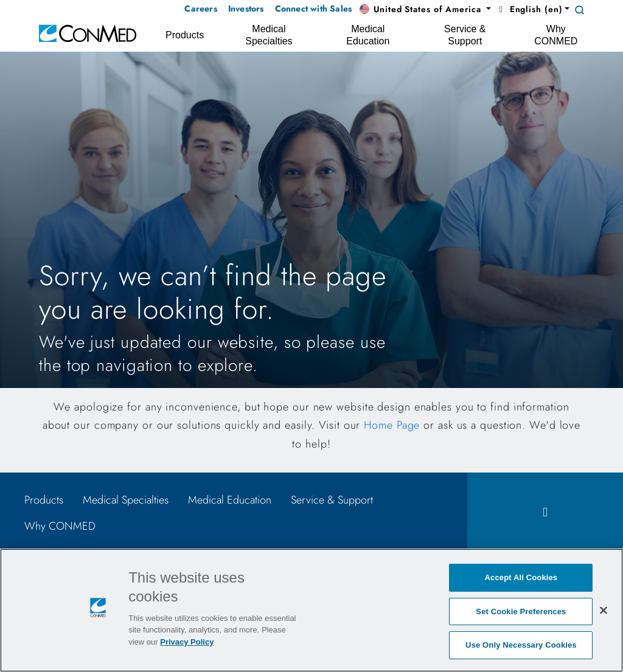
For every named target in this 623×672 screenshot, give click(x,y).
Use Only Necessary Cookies (521, 645)
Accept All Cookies (521, 577)
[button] (425, 10)
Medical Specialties (126, 500)
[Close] (604, 610)
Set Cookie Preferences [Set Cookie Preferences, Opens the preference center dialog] (521, 611)
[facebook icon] (545, 512)
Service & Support (332, 500)
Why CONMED (60, 526)
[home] (88, 33)
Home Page (392, 425)
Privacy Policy (187, 642)
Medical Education (230, 500)
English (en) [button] (529, 9)
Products (44, 500)
